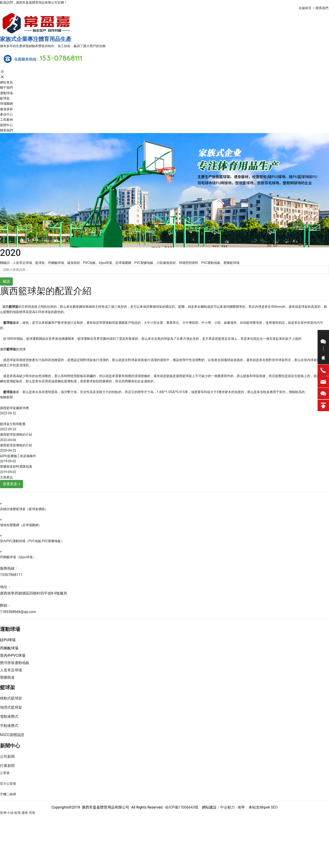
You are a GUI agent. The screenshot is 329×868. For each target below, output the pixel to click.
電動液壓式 (9, 717)
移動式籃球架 (11, 698)
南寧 (241, 807)
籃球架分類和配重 (13, 424)
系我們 (324, 8)
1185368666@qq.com (18, 612)
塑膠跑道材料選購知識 (16, 466)
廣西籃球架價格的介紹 (16, 434)
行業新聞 (7, 766)
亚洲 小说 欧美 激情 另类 (18, 813)
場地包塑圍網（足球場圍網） (21, 525)
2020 (10, 253)
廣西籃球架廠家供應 (14, 408)
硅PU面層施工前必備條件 (18, 456)
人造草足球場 (11, 670)
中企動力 (228, 807)
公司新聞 (7, 757)
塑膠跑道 (7, 677)
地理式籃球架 (11, 707)
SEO (274, 807)
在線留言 (305, 8)
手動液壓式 (9, 726)
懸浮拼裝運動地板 (15, 663)
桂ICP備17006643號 (180, 807)
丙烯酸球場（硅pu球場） (18, 557)
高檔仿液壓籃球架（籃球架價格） (24, 509)
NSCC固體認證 (12, 735)
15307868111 (11, 575)
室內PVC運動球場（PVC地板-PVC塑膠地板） (32, 541)
